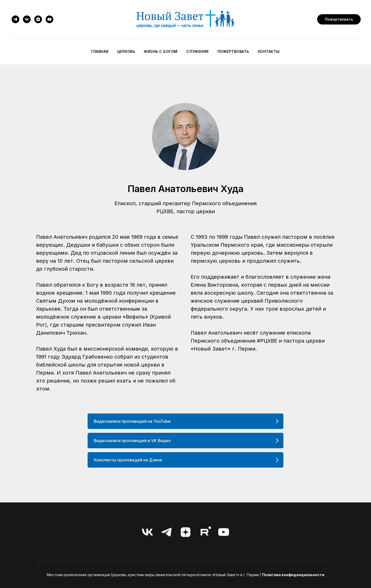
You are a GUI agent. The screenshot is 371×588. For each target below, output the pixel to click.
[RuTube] (205, 532)
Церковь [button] (126, 51)
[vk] (27, 19)
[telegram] (15, 19)
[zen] (38, 19)
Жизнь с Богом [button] (161, 51)
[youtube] (49, 19)
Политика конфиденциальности (293, 575)
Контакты (269, 51)
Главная (100, 51)
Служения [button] (197, 51)
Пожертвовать (233, 51)
